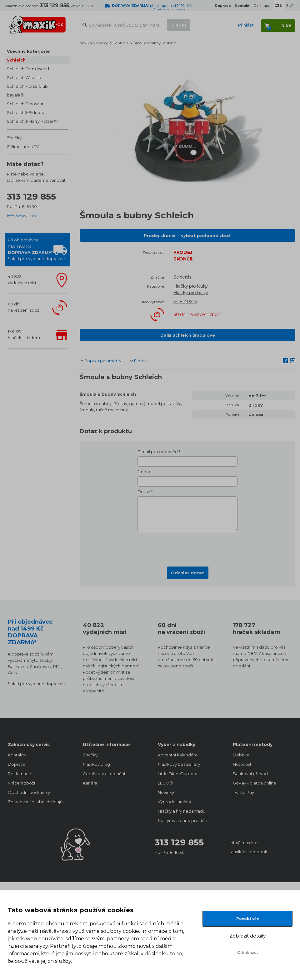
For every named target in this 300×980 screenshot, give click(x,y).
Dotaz (140, 361)
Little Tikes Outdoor (178, 774)
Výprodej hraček (175, 802)
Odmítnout (248, 952)
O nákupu (262, 6)
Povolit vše (248, 919)
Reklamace (20, 774)
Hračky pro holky (191, 293)
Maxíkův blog (96, 764)
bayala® (15, 95)
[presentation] (187, 547)
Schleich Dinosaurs (26, 104)
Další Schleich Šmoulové (188, 335)
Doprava (17, 764)
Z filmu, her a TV (23, 146)
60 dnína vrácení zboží (24, 307)
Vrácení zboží (21, 783)
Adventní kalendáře (178, 755)
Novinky (166, 792)
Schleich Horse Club (27, 86)
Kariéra (90, 783)
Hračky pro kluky (191, 286)
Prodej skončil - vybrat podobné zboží (188, 235)
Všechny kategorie (28, 51)
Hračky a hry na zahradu (182, 811)
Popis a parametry (103, 361)
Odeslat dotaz (188, 573)
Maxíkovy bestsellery (179, 764)
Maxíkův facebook (249, 852)
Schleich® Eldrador (26, 112)
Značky (14, 138)
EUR (290, 6)
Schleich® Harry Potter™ (32, 121)
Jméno (145, 472)
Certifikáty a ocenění (104, 774)
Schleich (16, 60)
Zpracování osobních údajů (35, 802)
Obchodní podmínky (29, 792)
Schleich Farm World (28, 69)
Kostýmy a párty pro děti (182, 820)
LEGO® (165, 783)
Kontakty (17, 755)
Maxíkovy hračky (94, 43)
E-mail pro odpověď (158, 452)
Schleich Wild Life (25, 77)
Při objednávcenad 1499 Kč (36, 249)
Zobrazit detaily (247, 936)
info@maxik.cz (22, 216)
